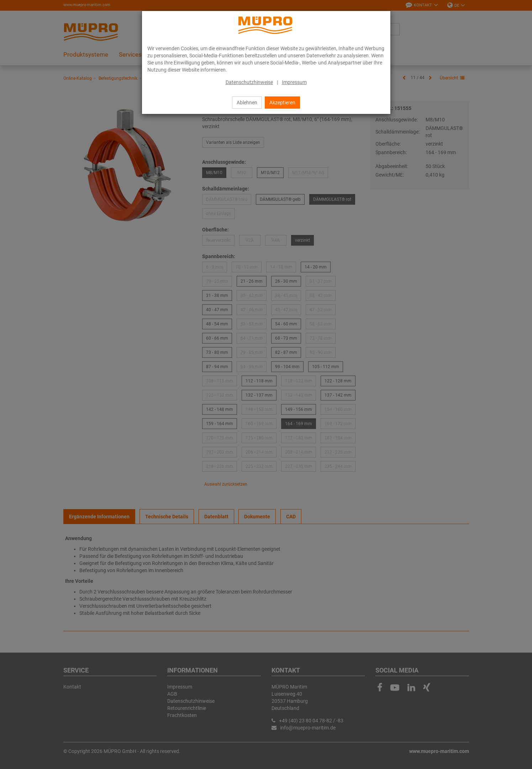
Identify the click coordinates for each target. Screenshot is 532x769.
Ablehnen (247, 103)
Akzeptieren (282, 103)
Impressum (294, 82)
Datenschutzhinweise (249, 82)
